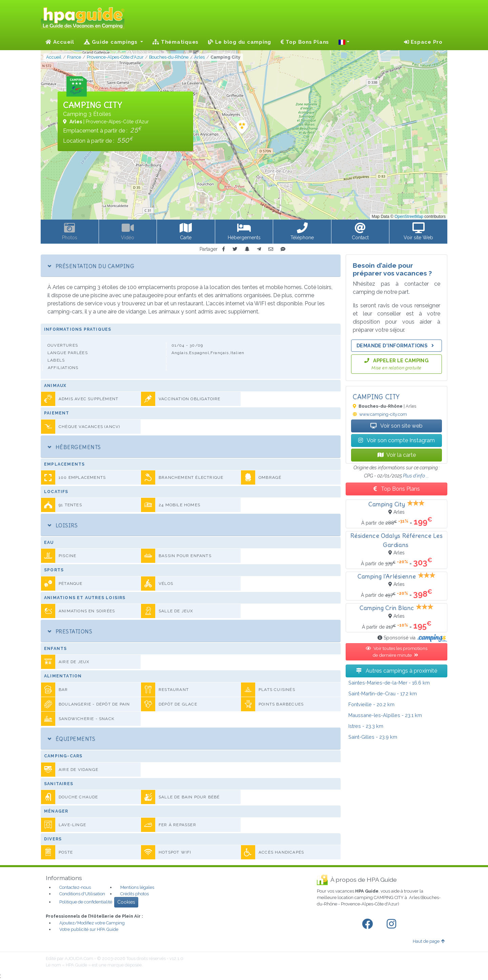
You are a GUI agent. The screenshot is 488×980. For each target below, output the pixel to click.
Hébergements (74, 447)
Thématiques (176, 42)
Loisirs (63, 525)
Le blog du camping (240, 42)
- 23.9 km (373, 737)
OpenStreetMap (409, 217)
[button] (344, 42)
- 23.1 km (385, 715)
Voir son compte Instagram (396, 440)
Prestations (70, 631)
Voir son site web (396, 426)
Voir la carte (397, 455)
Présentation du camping (91, 266)
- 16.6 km (389, 683)
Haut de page (429, 941)
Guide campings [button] (111, 42)
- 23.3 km (366, 726)
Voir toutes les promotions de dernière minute (396, 652)
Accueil (60, 42)
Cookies (126, 902)
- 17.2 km (383, 693)
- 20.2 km (371, 704)
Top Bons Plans (305, 42)
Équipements (72, 739)
